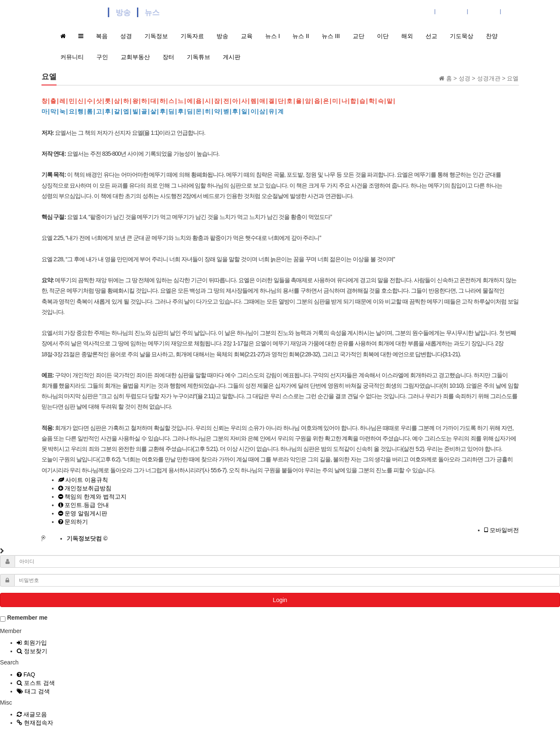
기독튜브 (199, 57)
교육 (247, 36)
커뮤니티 (72, 57)
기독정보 (156, 36)
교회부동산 (135, 57)
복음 (102, 36)
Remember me (24, 618)
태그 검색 (33, 691)
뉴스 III (331, 36)
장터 (168, 57)
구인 (102, 57)
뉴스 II (301, 36)
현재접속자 (35, 723)
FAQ (26, 674)
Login (280, 600)
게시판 (232, 57)
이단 (383, 36)
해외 (407, 36)
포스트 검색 (36, 683)
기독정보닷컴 (73, 12)
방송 (222, 36)
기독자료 (192, 36)
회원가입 (32, 643)
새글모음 (32, 714)
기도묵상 (462, 36)
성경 (126, 36)
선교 (431, 36)
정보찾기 (32, 651)
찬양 (492, 36)
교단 (359, 36)
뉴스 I (273, 36)
